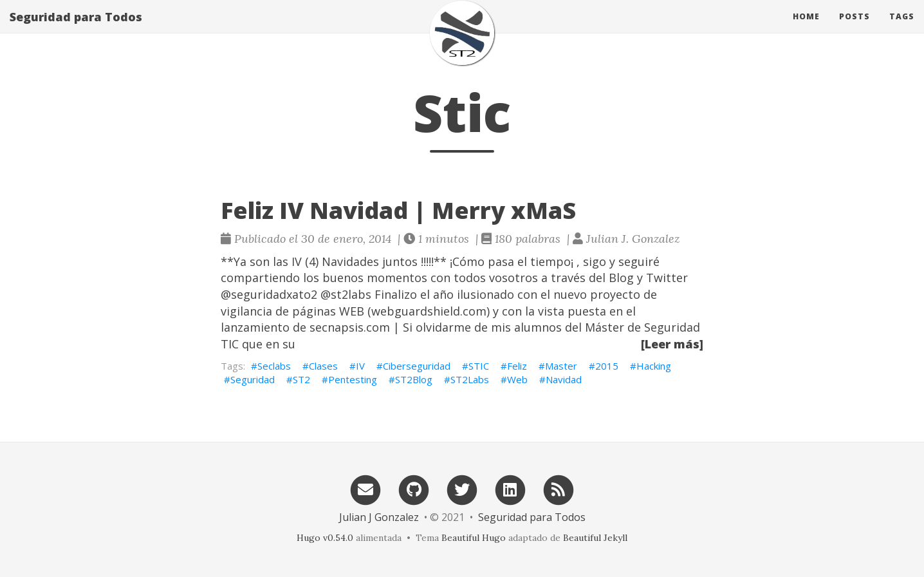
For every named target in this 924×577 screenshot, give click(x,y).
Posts (855, 29)
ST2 (301, 379)
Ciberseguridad (417, 366)
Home (806, 29)
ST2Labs (470, 379)
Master (561, 366)
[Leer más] (672, 344)
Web (517, 379)
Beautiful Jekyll (595, 538)
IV (360, 366)
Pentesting (353, 379)
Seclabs (274, 366)
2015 (607, 366)
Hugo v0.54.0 (325, 538)
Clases (323, 366)
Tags (902, 29)
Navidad (564, 379)
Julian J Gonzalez (379, 517)
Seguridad (253, 379)
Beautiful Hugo (474, 538)
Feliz (517, 366)
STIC (479, 366)
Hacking (654, 366)
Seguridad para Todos (76, 29)
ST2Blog (414, 379)
